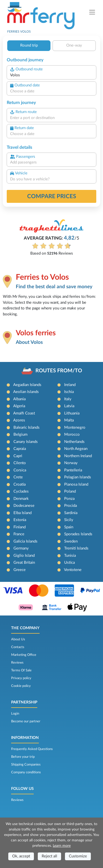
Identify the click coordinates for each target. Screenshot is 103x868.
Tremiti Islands (76, 548)
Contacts (18, 647)
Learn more (62, 846)
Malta (69, 420)
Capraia (20, 449)
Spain (69, 527)
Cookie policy (21, 686)
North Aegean (76, 449)
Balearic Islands (27, 428)
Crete (18, 477)
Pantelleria (73, 470)
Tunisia (70, 556)
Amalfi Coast (24, 413)
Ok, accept (21, 856)
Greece (20, 570)
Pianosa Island (76, 484)
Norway (71, 463)
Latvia (69, 406)
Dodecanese (24, 506)
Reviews (17, 663)
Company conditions (26, 772)
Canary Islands (26, 442)
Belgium (20, 435)
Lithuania (72, 413)
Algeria (19, 406)
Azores (19, 420)
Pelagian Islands (78, 477)
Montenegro (75, 428)
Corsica (20, 470)
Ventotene (73, 570)
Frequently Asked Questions (32, 749)
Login (15, 714)
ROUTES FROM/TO (59, 371)
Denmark (21, 499)
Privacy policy (21, 678)
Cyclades (21, 491)
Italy (68, 399)
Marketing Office (24, 655)
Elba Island (23, 513)
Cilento (20, 463)
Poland (70, 491)
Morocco (72, 435)
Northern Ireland (78, 456)
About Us (18, 639)
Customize (78, 856)
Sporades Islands (78, 534)
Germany (21, 548)
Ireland (70, 385)
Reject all (49, 856)
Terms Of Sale (21, 670)
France (19, 534)
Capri (18, 456)
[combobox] (51, 75)
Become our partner (26, 721)
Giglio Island (24, 556)
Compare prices (52, 196)
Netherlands (74, 442)
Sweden (71, 541)
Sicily (69, 520)
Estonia (20, 520)
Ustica (69, 563)
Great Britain (24, 563)
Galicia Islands (25, 541)
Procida (71, 506)
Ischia (69, 392)
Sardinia (71, 513)
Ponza (69, 499)
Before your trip (23, 757)
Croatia (20, 484)
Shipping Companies (26, 765)
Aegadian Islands (27, 385)
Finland (20, 527)
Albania (19, 399)
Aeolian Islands (26, 392)
